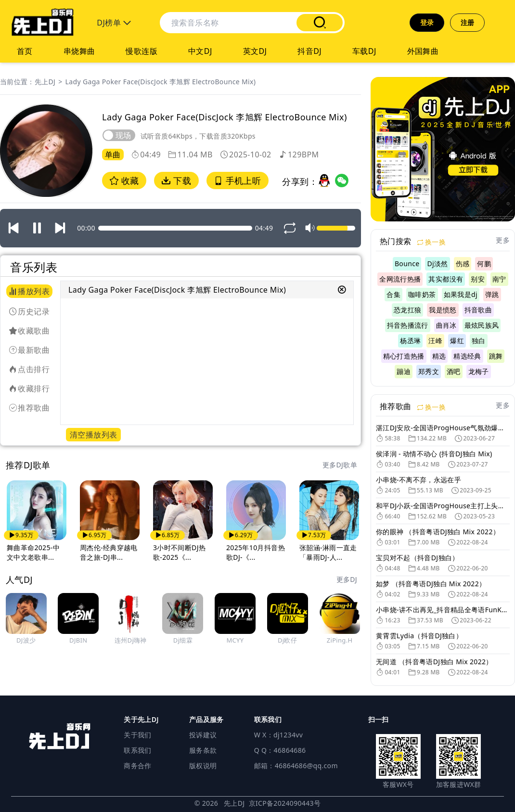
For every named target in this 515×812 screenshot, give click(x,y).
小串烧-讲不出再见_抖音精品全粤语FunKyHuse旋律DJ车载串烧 (443, 610)
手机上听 (238, 180)
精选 (439, 356)
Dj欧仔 (287, 640)
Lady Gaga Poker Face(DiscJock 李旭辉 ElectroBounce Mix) (161, 82)
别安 (478, 279)
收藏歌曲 (29, 331)
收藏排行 (29, 388)
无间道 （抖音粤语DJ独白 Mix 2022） (434, 662)
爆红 (457, 341)
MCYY (235, 640)
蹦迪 (404, 371)
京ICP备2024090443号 (285, 803)
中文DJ (200, 51)
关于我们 (137, 735)
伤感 (463, 264)
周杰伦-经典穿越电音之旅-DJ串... (109, 552)
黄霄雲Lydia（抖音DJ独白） (419, 636)
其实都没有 (446, 279)
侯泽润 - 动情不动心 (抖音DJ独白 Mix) (434, 454)
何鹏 (484, 264)
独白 (479, 341)
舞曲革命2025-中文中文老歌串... (33, 552)
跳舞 (496, 356)
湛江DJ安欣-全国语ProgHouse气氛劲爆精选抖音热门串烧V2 (443, 428)
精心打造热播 (404, 356)
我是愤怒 (443, 310)
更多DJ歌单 (340, 465)
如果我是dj (461, 294)
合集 (393, 294)
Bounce (407, 264)
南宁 (499, 279)
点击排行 (29, 369)
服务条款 (203, 750)
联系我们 (137, 750)
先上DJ (45, 82)
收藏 (124, 180)
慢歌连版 (142, 51)
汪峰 (435, 341)
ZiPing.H (340, 640)
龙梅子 (479, 371)
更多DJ (347, 579)
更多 (503, 240)
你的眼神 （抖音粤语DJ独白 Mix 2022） (438, 532)
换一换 (431, 242)
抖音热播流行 (408, 325)
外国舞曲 (423, 51)
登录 (427, 22)
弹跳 (492, 294)
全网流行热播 (400, 279)
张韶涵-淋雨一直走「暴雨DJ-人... (328, 552)
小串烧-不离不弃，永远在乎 (418, 480)
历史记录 (29, 311)
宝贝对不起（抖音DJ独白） (418, 558)
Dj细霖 (183, 640)
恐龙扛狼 (407, 310)
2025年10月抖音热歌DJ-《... (256, 552)
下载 (176, 180)
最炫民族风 (482, 325)
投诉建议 (203, 735)
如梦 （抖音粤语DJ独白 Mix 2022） (431, 584)
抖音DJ (309, 51)
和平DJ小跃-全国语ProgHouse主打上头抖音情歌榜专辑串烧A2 (443, 506)
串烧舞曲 (79, 51)
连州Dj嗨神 (131, 640)
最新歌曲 (29, 350)
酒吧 (454, 371)
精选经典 (467, 356)
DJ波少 (26, 640)
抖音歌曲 (478, 310)
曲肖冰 (446, 325)
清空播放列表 (93, 435)
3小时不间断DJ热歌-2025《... (179, 552)
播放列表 (29, 291)
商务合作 (137, 766)
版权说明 (203, 766)
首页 (25, 51)
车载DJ (364, 51)
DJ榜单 (114, 23)
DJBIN (78, 640)
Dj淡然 (437, 264)
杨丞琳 (410, 341)
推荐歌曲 (29, 408)
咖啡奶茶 (422, 294)
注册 (468, 22)
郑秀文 (429, 371)
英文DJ (255, 51)
